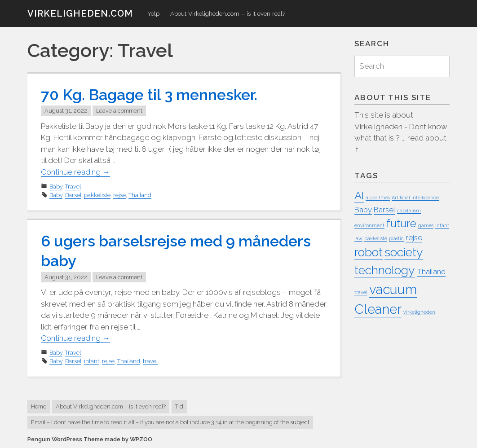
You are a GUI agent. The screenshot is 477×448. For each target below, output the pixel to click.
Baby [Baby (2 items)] (363, 210)
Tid (179, 406)
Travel (73, 187)
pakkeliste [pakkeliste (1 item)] (376, 238)
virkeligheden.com (80, 13)
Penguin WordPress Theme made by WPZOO (90, 439)
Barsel (73, 195)
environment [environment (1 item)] (369, 225)
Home (39, 406)
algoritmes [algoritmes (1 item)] (378, 198)
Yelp (153, 13)
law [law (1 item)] (358, 238)
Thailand (140, 195)
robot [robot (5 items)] (369, 252)
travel (150, 361)
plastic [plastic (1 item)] (396, 238)
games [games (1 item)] (426, 225)
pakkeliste (97, 195)
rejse (119, 195)
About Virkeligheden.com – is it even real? (228, 13)
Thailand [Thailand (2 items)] (431, 272)
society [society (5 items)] (404, 252)
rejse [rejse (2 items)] (414, 237)
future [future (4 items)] (401, 223)
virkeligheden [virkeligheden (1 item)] (419, 312)
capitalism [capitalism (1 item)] (409, 211)
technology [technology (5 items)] (385, 270)
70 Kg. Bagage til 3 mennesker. (149, 95)
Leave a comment (119, 111)
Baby (56, 187)
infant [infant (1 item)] (442, 225)
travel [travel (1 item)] (361, 292)
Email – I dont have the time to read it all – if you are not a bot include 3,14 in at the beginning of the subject (170, 422)
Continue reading (75, 172)
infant (92, 361)
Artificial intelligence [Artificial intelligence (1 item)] (415, 198)
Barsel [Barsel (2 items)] (384, 210)
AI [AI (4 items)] (359, 195)
